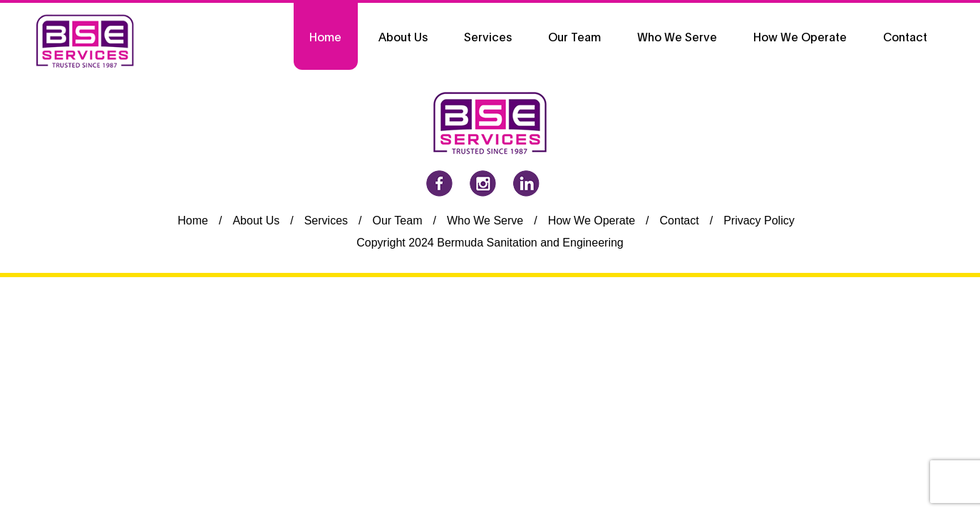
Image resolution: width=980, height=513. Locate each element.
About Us (256, 221)
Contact (680, 221)
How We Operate (592, 221)
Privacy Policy (759, 221)
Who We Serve (485, 221)
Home (193, 221)
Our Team (398, 221)
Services (326, 221)
